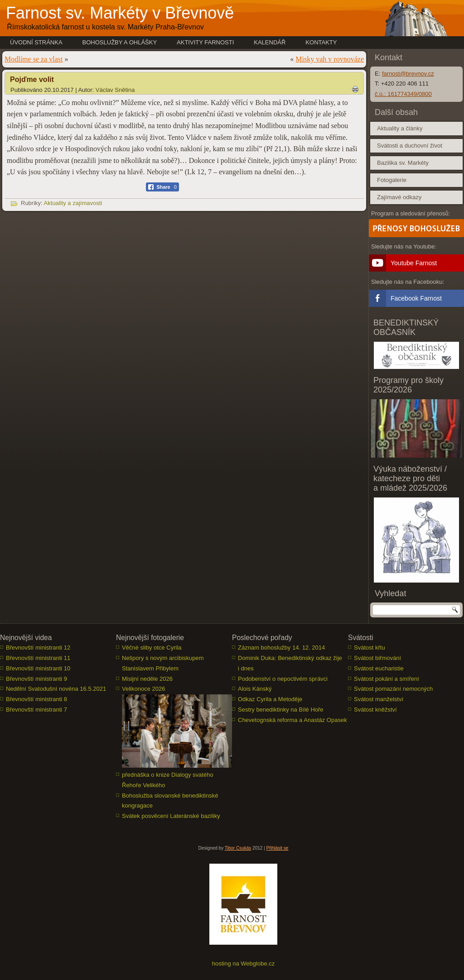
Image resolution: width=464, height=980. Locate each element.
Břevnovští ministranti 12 (38, 648)
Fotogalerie (392, 180)
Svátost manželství (379, 699)
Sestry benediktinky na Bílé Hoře (281, 710)
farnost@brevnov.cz (408, 74)
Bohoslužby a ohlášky (120, 42)
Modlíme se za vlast (34, 59)
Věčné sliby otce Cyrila (152, 648)
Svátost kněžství (375, 710)
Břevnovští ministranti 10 (38, 668)
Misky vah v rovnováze (330, 59)
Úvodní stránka (36, 42)
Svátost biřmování (377, 658)
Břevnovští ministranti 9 (36, 679)
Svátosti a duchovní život (410, 146)
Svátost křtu (370, 648)
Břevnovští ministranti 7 (36, 710)
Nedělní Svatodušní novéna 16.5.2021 (56, 689)
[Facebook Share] (162, 187)
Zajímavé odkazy (399, 197)
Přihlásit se (278, 848)
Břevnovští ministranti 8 (36, 699)
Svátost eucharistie (379, 668)
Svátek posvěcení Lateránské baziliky (171, 816)
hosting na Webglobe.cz (244, 963)
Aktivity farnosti (205, 42)
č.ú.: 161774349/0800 (403, 94)
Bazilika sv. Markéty (403, 163)
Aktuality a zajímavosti (73, 203)
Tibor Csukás (238, 848)
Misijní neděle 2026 (147, 679)
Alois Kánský (255, 689)
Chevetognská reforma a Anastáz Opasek (292, 720)
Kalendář (270, 42)
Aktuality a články (400, 128)
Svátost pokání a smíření (387, 679)
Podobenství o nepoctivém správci (283, 679)
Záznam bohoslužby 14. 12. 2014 (281, 648)
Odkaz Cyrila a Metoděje (270, 699)
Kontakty (321, 42)
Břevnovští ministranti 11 (38, 658)
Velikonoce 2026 (143, 689)
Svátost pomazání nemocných (393, 689)
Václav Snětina (115, 90)
